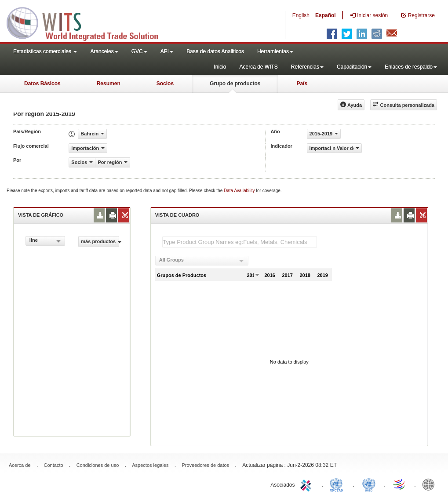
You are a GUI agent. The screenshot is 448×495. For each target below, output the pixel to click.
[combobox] (45, 241)
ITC (307, 484)
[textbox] (240, 242)
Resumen (109, 84)
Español (326, 15)
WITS (88, 22)
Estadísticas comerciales (45, 51)
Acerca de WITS (258, 67)
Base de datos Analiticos (215, 51)
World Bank (430, 484)
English (301, 15)
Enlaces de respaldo (411, 67)
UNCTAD (338, 484)
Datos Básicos (42, 84)
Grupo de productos (235, 84)
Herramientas (275, 51)
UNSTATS (369, 484)
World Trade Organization (400, 484)
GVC (139, 51)
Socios (165, 84)
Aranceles (104, 51)
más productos (100, 241)
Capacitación (354, 67)
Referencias (307, 67)
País (302, 84)
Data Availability (240, 191)
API (167, 51)
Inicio (220, 67)
